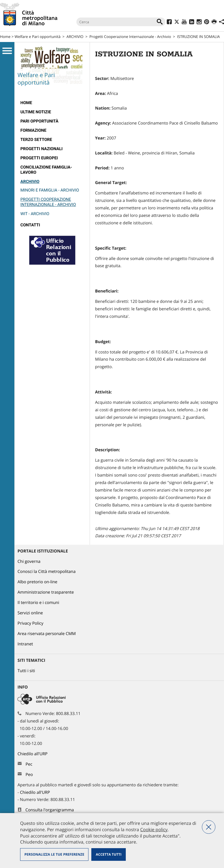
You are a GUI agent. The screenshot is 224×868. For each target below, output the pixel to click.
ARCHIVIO (75, 37)
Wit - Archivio (35, 214)
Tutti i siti (26, 671)
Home (5, 37)
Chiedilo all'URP (33, 754)
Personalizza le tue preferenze (54, 854)
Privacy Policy (30, 623)
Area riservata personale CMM (47, 634)
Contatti (30, 225)
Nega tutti (209, 827)
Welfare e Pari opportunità (38, 37)
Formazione (33, 130)
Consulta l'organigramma (50, 810)
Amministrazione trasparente (46, 592)
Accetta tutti (108, 854)
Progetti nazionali (41, 149)
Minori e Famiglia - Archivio (50, 190)
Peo (29, 775)
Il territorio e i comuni (38, 603)
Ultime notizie (36, 112)
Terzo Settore (36, 140)
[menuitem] (52, 103)
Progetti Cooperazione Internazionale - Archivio (130, 37)
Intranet (25, 644)
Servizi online (30, 613)
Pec (29, 764)
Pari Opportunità (39, 121)
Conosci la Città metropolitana (47, 572)
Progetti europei (39, 158)
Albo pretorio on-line (37, 582)
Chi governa (29, 562)
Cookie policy (154, 829)
